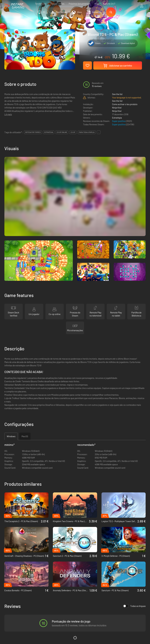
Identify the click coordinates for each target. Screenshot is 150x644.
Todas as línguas (134, 606)
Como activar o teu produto (125, 104)
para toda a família (87, 132)
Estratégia (117, 118)
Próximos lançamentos (79, 4)
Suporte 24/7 (109, 4)
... (99, 132)
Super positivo (119, 121)
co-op (73, 132)
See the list (117, 94)
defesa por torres (33, 132)
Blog (97, 4)
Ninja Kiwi (117, 108)
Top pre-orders (57, 4)
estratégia (49, 132)
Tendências (41, 4)
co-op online (62, 132)
